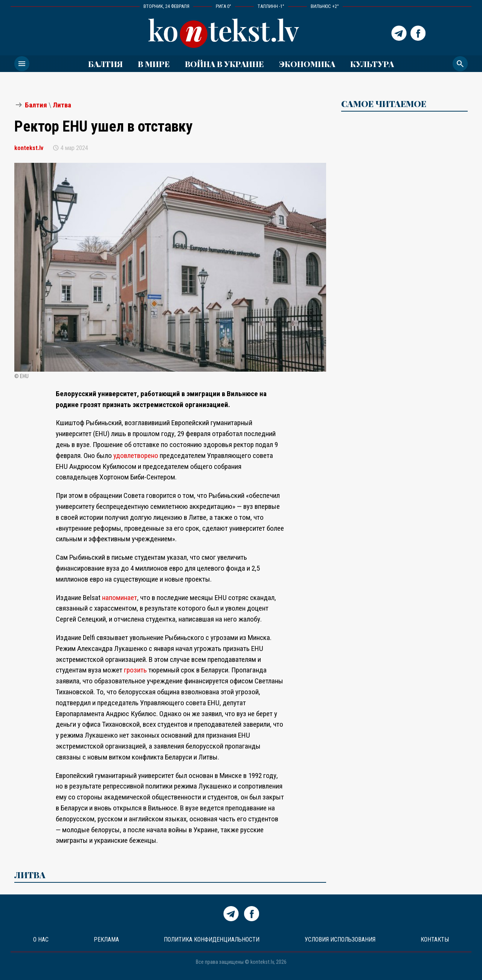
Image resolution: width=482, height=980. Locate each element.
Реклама (106, 939)
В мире (154, 64)
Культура (372, 64)
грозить (135, 670)
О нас (41, 939)
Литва (62, 105)
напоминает (120, 598)
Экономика (307, 64)
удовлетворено (137, 456)
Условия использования (340, 939)
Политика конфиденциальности (212, 939)
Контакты (435, 939)
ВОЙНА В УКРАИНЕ (224, 64)
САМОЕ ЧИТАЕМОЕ (384, 104)
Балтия (105, 64)
